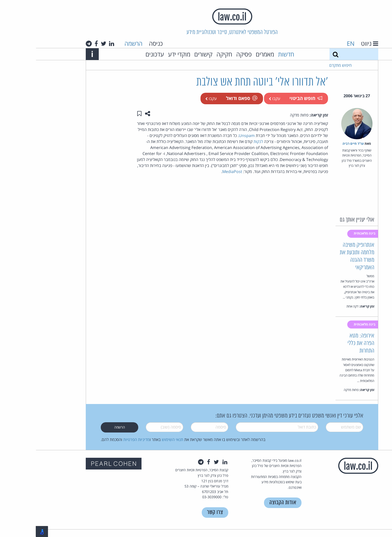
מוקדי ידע (143, 54)
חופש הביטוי (270, 98)
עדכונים (119, 54)
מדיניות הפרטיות (100, 439)
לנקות (222, 141)
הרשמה (97, 43)
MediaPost (196, 171)
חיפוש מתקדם (304, 65)
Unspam (211, 135)
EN (315, 43)
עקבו (238, 98)
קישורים (167, 54)
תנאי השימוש (136, 439)
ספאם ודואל (205, 98)
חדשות (250, 54)
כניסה (120, 43)
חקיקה (188, 54)
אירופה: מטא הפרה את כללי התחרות (325, 343)
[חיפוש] (299, 54)
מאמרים (229, 54)
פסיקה (208, 54)
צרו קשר (179, 512)
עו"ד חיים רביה (317, 143)
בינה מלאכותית (329, 233)
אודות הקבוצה (247, 503)
